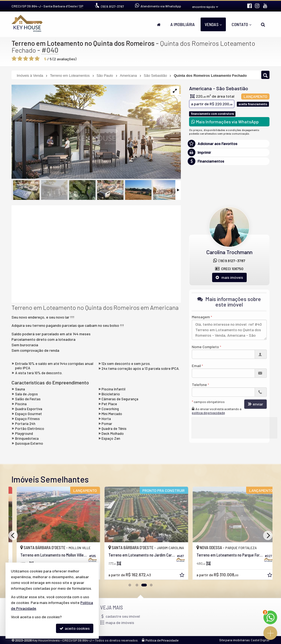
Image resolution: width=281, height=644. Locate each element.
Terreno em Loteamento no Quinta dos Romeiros (83, 43)
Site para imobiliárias (234, 640)
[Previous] (13, 535)
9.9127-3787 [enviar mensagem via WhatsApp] (113, 6)
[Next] (268, 535)
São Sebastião (232, 88)
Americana (200, 88)
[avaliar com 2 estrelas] (20, 59)
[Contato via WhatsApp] (270, 617)
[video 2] (96, 253)
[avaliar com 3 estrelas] (26, 59)
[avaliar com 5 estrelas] (37, 59)
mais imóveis (229, 277)
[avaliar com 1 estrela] (14, 59)
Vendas (213, 24)
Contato (241, 24)
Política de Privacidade (162, 640)
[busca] (263, 24)
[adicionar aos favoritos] (176, 576)
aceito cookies (75, 628)
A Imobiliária (183, 24)
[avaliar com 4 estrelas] (31, 59)
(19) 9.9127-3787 (229, 261)
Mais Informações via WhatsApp (225, 122)
